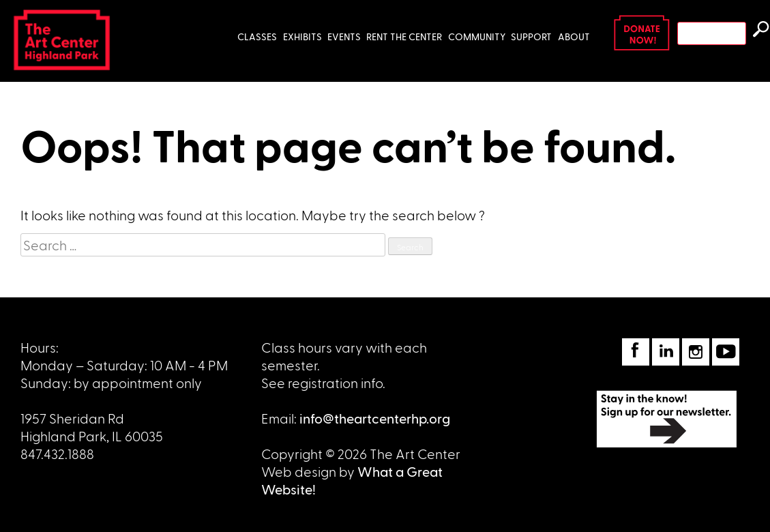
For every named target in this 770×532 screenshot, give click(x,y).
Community (477, 36)
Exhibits (302, 36)
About (574, 36)
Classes (257, 36)
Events (344, 36)
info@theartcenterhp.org (375, 418)
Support (531, 36)
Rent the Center (404, 36)
